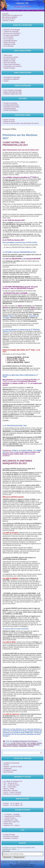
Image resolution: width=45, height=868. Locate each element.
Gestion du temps (9, 120)
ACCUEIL (5, 14)
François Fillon (23, 745)
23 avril (18, 743)
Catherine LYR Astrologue (12, 30)
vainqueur (31, 746)
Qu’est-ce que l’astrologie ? (12, 33)
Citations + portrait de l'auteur (13, 767)
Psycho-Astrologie (9, 42)
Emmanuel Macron (12, 745)
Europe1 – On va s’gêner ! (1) (13, 803)
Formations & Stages (10, 770)
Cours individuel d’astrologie (12, 90)
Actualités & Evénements (20, 741)
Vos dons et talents (10, 59)
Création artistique (9, 68)
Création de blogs (9, 835)
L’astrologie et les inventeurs (13, 66)
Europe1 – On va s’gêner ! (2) (13, 805)
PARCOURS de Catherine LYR (12, 15)
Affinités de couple (9, 61)
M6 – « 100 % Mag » (10, 787)
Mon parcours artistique (10, 17)
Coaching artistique (10, 109)
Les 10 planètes (9, 37)
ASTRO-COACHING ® (11, 110)
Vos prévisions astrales (11, 57)
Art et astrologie (9, 46)
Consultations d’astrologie (12, 77)
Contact (6, 81)
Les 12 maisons (9, 39)
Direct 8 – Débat (9, 789)
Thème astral (8, 55)
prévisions (15, 746)
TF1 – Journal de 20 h (10, 783)
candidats (33, 743)
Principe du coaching (10, 103)
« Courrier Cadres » (10, 818)
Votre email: (6, 851)
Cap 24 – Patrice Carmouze (12, 792)
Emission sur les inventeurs (12, 794)
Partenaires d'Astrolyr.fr (11, 838)
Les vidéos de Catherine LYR (13, 781)
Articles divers (8, 824)
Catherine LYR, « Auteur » (12, 825)
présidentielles (23, 746)
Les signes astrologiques (11, 35)
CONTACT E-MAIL (8, 21)
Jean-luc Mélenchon (33, 745)
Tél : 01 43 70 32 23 (9, 19)
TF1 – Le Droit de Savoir (11, 785)
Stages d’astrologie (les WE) (13, 92)
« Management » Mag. (11, 820)
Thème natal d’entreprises (12, 64)
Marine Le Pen (7, 746)
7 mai (28, 743)
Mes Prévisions (33, 741)
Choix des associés (10, 63)
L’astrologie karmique (10, 41)
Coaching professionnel (11, 105)
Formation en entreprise (11, 836)
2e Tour (24, 743)
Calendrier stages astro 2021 (13, 94)
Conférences (8, 768)
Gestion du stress (9, 122)
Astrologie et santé (9, 44)
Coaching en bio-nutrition (11, 107)
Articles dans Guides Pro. (12, 822)
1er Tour (13, 743)
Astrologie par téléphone (11, 79)
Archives (6, 765)
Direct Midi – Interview (11, 790)
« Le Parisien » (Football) (12, 814)
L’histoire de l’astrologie (11, 32)
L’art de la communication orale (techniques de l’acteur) (21, 123)
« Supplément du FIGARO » (12, 816)
